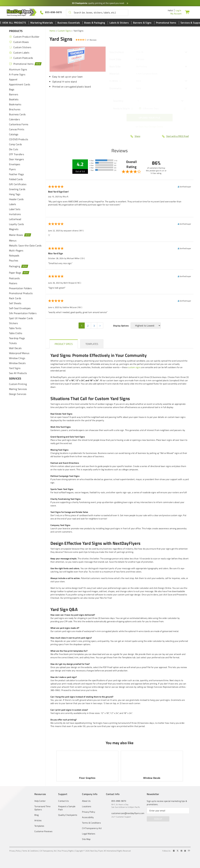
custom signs (134, 367)
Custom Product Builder (24, 37)
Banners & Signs (142, 23)
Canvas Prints (17, 129)
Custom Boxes (19, 42)
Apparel (13, 79)
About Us (86, 801)
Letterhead (15, 219)
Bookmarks (15, 104)
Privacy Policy (89, 812)
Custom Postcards (21, 58)
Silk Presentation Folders (23, 313)
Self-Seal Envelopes (20, 308)
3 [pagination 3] (94, 326)
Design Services (18, 394)
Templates (39, 826)
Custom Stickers (20, 47)
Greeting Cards (17, 189)
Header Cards (16, 199)
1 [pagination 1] (82, 326)
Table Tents (15, 328)
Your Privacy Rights (66, 851)
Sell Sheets (15, 303)
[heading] (64, 344)
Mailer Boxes (20, 235)
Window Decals (17, 363)
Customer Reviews (43, 831)
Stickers (13, 323)
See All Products (18, 373)
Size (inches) (117, 52)
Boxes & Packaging (95, 23)
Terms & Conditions (91, 823)
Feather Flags (16, 174)
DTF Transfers (16, 154)
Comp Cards (15, 144)
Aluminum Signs (18, 69)
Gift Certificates (18, 184)
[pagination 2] (100, 326)
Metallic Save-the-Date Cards (25, 246)
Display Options (121, 326)
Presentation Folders (20, 288)
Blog (36, 815)
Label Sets (15, 209)
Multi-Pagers (16, 250)
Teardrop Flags (17, 338)
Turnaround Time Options (42, 808)
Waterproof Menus (19, 353)
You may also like (120, 743)
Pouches (14, 260)
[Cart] (187, 12)
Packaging (19, 266)
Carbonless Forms (19, 124)
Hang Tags (15, 194)
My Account (176, 13)
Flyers (12, 169)
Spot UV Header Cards (21, 318)
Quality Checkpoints (68, 815)
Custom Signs (64, 31)
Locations (87, 806)
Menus (13, 241)
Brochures (15, 109)
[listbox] (162, 52)
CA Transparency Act (92, 828)
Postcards (14, 278)
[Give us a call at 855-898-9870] (51, 12)
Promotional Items (166, 23)
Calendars (14, 119)
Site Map (86, 839)
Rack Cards (15, 298)
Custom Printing (18, 384)
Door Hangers (16, 159)
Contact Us (64, 801)
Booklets (14, 99)
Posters (13, 283)
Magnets (14, 229)
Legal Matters (89, 834)
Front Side (115, 59)
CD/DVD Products (19, 139)
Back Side (115, 66)
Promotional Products (21, 293)
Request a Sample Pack (67, 808)
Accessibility (88, 817)
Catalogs (14, 134)
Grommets (115, 88)
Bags (12, 89)
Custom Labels (19, 53)
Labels (13, 204)
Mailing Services (18, 389)
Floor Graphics (87, 778)
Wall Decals (15, 348)
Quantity (118, 101)
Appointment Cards (20, 84)
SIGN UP (158, 819)
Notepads (14, 255)
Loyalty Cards (16, 224)
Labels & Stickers (119, 23)
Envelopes (15, 164)
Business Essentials (69, 23)
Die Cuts (14, 149)
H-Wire (114, 81)
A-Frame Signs (17, 74)
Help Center (40, 801)
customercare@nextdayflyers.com (128, 813)
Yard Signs (15, 368)
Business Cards (17, 114)
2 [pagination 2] (88, 326)
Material (114, 74)
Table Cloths (16, 333)
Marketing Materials (42, 23)
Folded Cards (16, 179)
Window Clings (17, 358)
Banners (14, 94)
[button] (70, 12)
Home (52, 31)
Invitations (15, 214)
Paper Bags (19, 272)
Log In (178, 10)
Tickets (13, 343)
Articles (38, 820)
